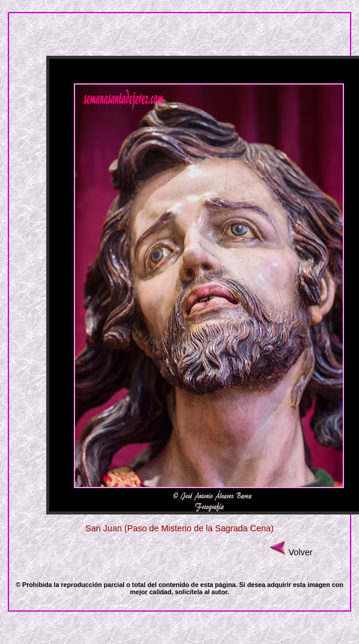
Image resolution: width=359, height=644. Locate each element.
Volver (301, 552)
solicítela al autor (201, 592)
